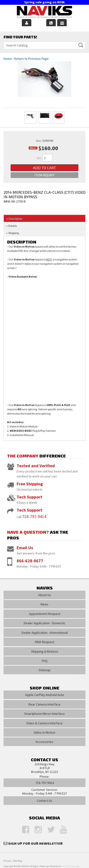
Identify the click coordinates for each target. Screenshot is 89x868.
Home (8, 59)
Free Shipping (30, 484)
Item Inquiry (45, 175)
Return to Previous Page (31, 59)
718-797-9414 (34, 516)
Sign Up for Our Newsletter (35, 843)
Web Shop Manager (70, 866)
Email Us (25, 548)
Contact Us (44, 801)
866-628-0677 (30, 561)
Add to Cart (44, 168)
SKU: (7, 201)
